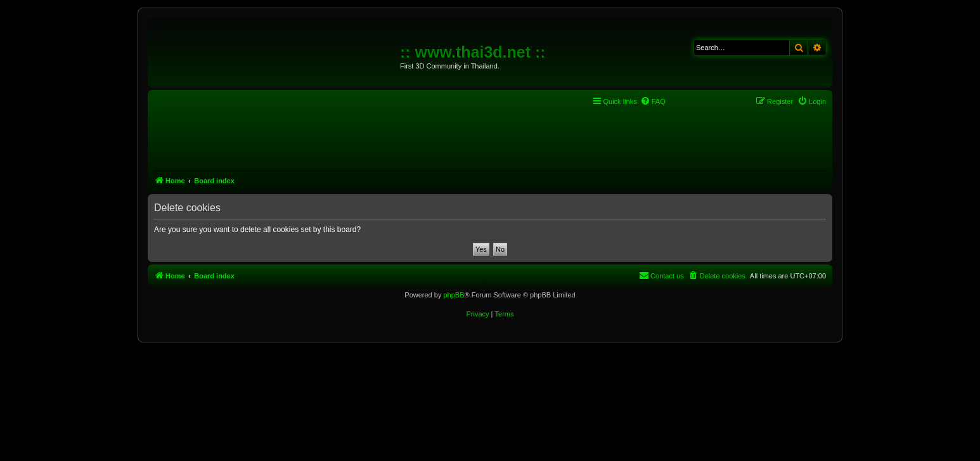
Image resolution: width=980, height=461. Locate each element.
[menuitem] (653, 101)
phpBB (454, 295)
